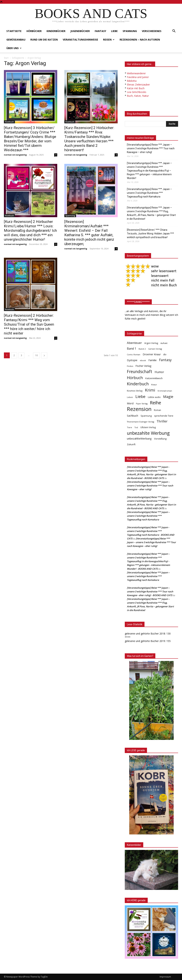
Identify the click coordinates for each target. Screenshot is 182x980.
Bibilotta (132, 81)
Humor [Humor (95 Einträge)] (159, 372)
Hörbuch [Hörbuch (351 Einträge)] (135, 378)
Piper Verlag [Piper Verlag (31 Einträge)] (142, 404)
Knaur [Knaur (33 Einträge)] (154, 385)
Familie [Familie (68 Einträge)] (152, 360)
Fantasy (100, 31)
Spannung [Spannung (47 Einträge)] (146, 416)
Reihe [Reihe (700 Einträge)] (156, 403)
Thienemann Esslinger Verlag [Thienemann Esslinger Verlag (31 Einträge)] (140, 422)
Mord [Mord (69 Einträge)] (130, 403)
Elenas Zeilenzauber (138, 85)
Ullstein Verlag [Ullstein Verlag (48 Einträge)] (148, 427)
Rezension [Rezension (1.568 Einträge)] (139, 409)
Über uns (14, 48)
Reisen (109, 40)
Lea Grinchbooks (137, 92)
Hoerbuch (9, 122)
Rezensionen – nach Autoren (140, 40)
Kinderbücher (56, 31)
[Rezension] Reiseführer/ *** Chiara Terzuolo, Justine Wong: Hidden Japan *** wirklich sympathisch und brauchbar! (150, 234)
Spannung (130, 31)
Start (6, 58)
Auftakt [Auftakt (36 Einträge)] (164, 343)
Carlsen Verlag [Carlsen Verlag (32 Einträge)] (155, 349)
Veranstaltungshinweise (80, 40)
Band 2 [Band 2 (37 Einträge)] (142, 349)
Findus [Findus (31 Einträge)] (130, 366)
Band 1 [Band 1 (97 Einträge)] (132, 349)
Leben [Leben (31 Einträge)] (130, 397)
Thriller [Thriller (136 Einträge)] (162, 421)
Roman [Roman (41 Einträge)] (157, 410)
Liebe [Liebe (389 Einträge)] (140, 396)
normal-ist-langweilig (15, 155)
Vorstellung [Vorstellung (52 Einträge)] (160, 439)
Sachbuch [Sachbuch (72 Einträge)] (133, 416)
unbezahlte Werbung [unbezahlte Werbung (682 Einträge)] (148, 433)
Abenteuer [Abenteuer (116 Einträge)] (134, 343)
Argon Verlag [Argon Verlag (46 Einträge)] (151, 343)
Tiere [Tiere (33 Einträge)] (129, 427)
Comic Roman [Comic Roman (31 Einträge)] (134, 354)
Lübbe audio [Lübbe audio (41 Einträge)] (154, 397)
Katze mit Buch (136, 88)
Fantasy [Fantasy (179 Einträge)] (165, 360)
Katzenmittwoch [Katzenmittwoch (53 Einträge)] (154, 378)
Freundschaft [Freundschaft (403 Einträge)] (140, 372)
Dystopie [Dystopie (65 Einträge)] (132, 360)
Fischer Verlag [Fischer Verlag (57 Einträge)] (143, 366)
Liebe (114, 31)
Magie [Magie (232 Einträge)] (168, 397)
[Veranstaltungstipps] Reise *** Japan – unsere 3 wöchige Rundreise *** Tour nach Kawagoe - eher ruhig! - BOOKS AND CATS (150, 591)
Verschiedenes (152, 31)
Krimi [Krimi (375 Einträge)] (150, 390)
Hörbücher (34, 31)
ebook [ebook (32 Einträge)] (143, 360)
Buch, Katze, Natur (138, 96)
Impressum (165, 977)
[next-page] (44, 355)
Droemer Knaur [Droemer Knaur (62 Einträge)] (152, 354)
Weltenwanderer (136, 73)
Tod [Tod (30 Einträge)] (136, 427)
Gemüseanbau (16, 40)
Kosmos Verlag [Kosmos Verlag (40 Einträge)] (135, 391)
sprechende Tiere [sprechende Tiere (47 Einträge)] (164, 416)
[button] (174, 31)
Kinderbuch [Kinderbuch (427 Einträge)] (138, 384)
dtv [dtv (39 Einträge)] (165, 354)
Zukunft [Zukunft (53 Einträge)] (131, 444)
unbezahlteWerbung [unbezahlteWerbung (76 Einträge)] (139, 438)
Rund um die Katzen (44, 40)
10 (36, 355)
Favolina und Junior (138, 77)
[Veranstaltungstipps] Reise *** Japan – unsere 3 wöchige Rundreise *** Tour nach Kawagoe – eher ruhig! (151, 148)
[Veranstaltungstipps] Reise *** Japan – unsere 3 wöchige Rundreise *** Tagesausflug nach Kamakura (149, 193)
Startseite (14, 31)
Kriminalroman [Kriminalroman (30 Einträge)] (165, 391)
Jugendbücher (80, 31)
